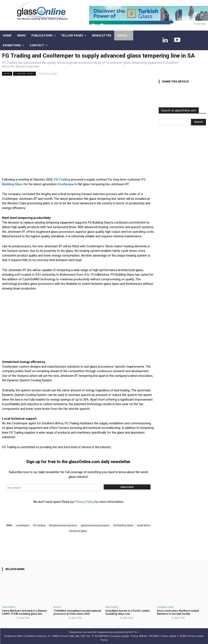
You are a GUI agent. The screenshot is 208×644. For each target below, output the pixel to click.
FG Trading (39, 525)
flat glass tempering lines (63, 525)
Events (57, 607)
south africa (143, 525)
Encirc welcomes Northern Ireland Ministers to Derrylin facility (178, 612)
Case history (9, 607)
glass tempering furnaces (95, 525)
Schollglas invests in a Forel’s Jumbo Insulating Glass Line (128, 612)
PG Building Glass (123, 525)
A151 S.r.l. (134, 632)
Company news (24, 74)
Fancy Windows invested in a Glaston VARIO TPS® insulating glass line (24, 612)
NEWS (7, 74)
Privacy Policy (84, 502)
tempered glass (78, 531)
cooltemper (23, 525)
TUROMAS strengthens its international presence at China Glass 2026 (77, 612)
